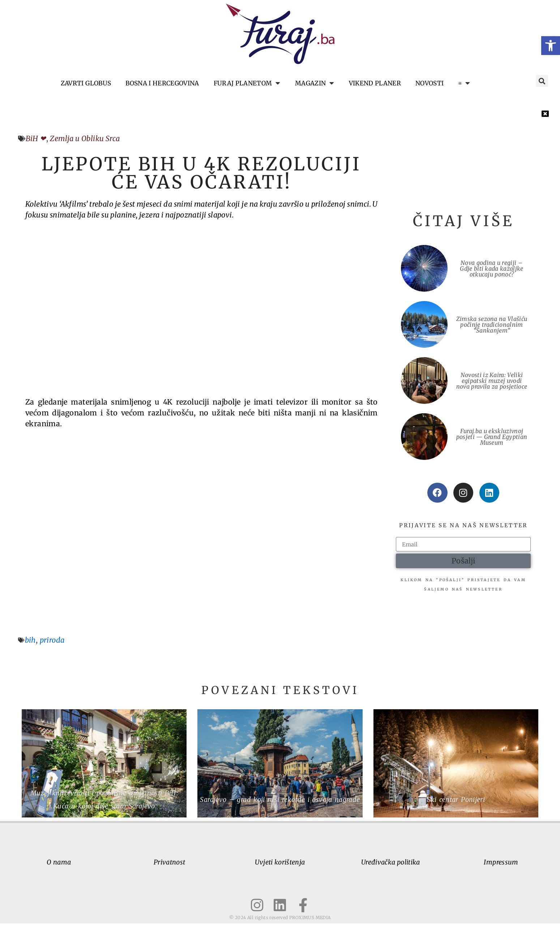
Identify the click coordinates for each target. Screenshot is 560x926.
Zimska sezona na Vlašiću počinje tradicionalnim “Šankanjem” (492, 325)
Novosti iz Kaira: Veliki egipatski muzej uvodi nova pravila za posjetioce (492, 381)
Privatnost (170, 865)
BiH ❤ (36, 138)
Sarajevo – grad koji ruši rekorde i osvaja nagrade (280, 802)
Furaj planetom (247, 83)
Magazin (315, 83)
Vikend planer (375, 83)
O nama (59, 865)
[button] (551, 46)
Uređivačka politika (391, 865)
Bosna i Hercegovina (162, 83)
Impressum (501, 865)
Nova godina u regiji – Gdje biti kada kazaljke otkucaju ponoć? (491, 269)
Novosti (429, 83)
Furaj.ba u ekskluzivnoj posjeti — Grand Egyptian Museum (492, 437)
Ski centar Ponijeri (456, 802)
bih (30, 642)
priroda (52, 642)
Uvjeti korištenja (280, 865)
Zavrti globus (86, 83)
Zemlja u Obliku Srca (85, 138)
